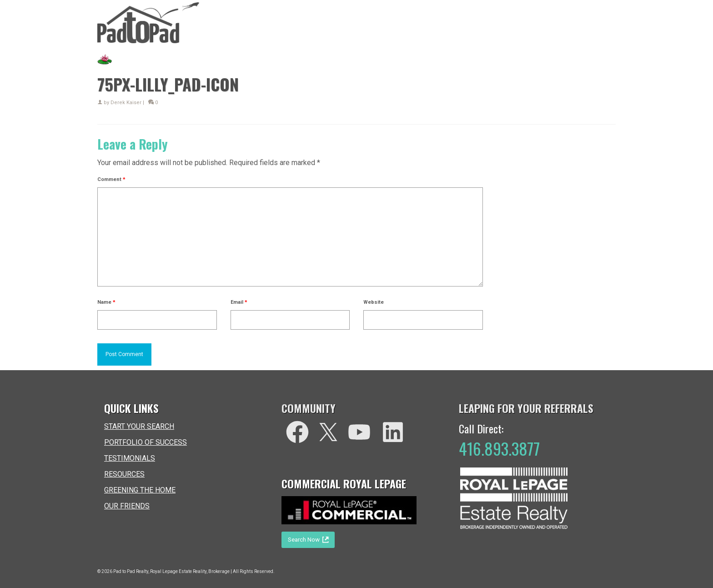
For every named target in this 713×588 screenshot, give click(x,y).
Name (106, 302)
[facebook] (297, 432)
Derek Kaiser (126, 103)
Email (239, 302)
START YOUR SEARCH (139, 426)
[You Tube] (359, 432)
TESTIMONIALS (130, 458)
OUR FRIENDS (127, 506)
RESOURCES (124, 474)
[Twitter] (328, 432)
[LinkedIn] (393, 432)
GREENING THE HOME (140, 490)
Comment (111, 179)
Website (374, 302)
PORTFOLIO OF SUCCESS (146, 442)
